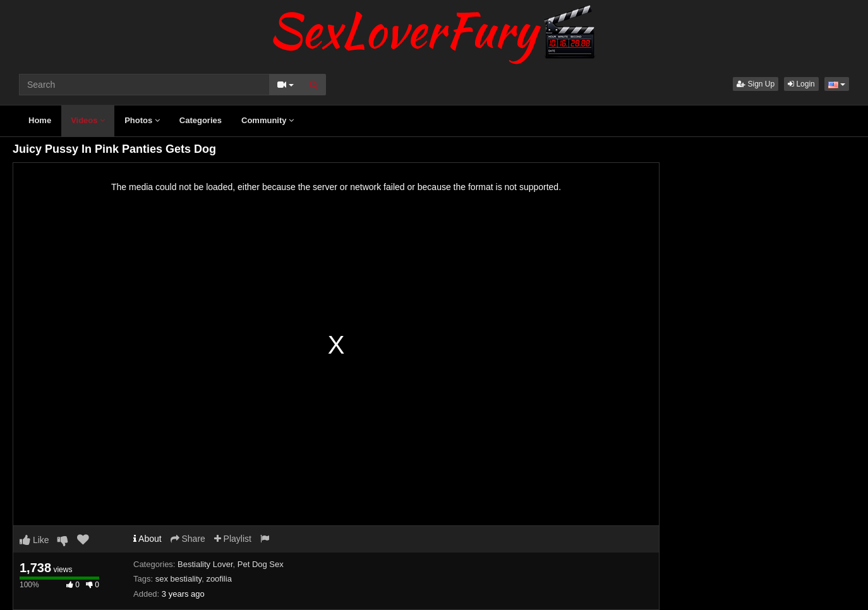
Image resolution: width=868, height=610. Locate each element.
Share (188, 539)
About (148, 539)
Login (801, 84)
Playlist (233, 539)
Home (40, 120)
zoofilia (219, 579)
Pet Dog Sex (261, 564)
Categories (201, 120)
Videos (88, 120)
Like (34, 540)
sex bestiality (178, 579)
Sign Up (756, 84)
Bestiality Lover (205, 564)
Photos (142, 120)
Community (268, 120)
